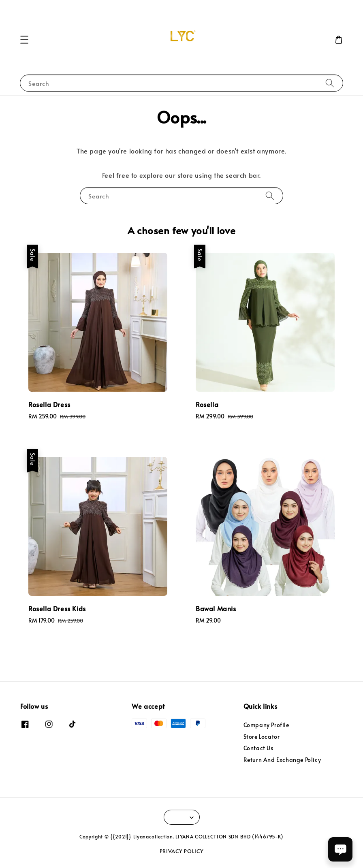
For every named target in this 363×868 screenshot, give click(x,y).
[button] (24, 40)
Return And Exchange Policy (282, 760)
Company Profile (266, 725)
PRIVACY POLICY (182, 851)
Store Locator (262, 737)
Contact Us (258, 748)
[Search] (330, 83)
